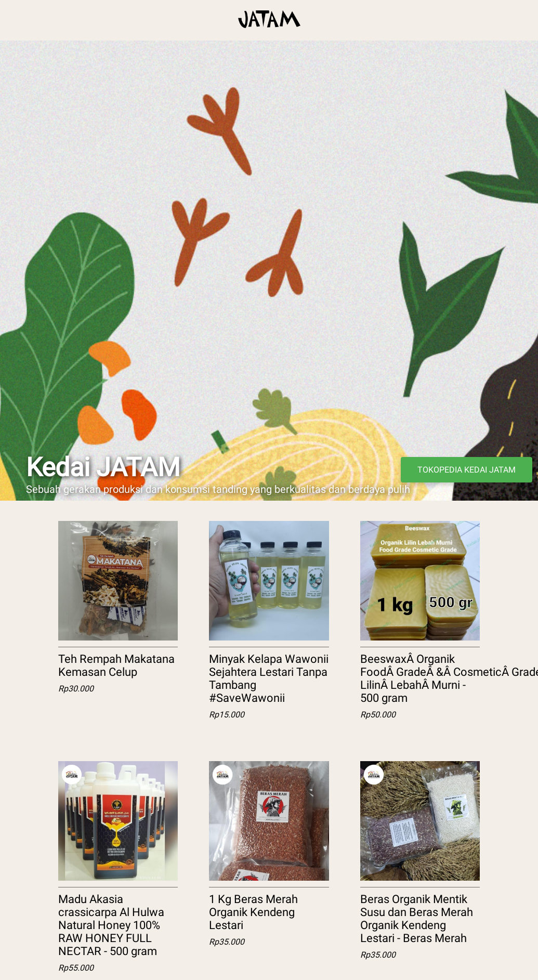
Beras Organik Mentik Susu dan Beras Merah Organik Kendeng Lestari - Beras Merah (417, 919)
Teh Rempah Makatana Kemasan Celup (116, 665)
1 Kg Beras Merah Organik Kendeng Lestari (253, 912)
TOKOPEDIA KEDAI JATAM (467, 470)
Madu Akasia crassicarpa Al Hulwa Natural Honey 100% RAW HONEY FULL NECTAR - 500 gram (111, 925)
